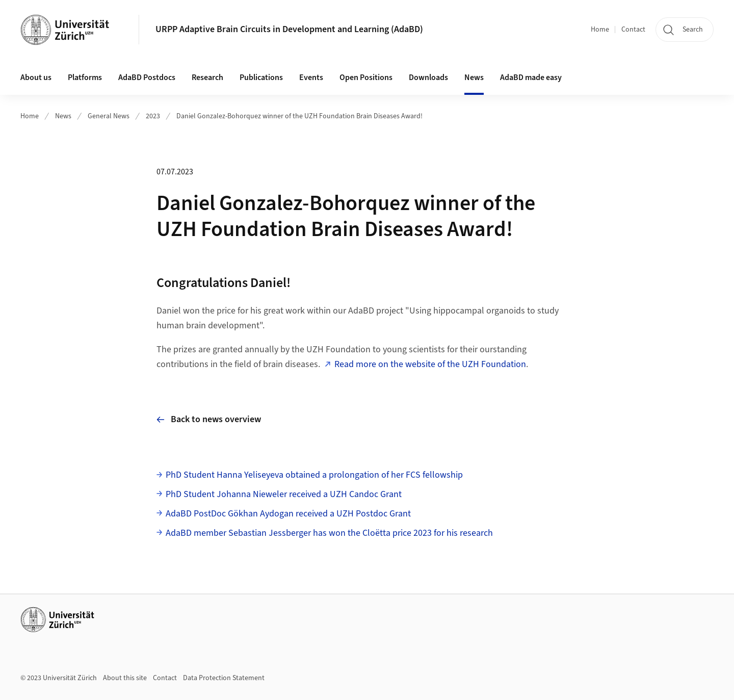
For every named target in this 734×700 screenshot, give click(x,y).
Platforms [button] (85, 77)
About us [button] (36, 77)
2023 (153, 116)
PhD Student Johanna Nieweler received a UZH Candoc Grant (284, 494)
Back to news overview (209, 419)
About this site (125, 678)
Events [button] (311, 77)
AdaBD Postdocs (147, 77)
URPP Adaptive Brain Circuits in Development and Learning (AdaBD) (289, 29)
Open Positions (366, 77)
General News (109, 116)
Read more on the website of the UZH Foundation (430, 364)
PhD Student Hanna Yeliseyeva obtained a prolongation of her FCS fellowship (314, 475)
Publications (261, 77)
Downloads (428, 77)
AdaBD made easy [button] (531, 77)
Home (600, 30)
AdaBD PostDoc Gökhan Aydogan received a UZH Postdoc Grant (288, 514)
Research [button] (207, 77)
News (63, 116)
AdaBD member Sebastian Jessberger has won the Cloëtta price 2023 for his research (329, 533)
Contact (633, 30)
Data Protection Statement (224, 678)
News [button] (474, 77)
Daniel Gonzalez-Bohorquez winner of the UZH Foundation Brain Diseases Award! (299, 116)
